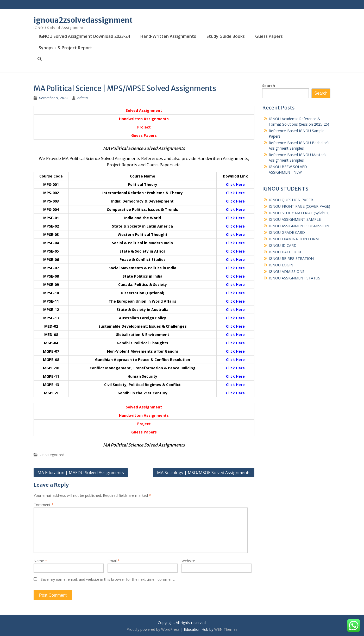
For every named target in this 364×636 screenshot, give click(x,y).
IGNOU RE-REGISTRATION (291, 258)
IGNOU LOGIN (281, 265)
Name (40, 561)
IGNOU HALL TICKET (287, 252)
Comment (44, 505)
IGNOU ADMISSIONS (287, 271)
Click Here (235, 184)
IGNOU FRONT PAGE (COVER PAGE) (299, 206)
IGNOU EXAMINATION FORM (294, 239)
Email (114, 561)
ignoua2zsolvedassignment (83, 20)
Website (188, 561)
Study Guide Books (226, 36)
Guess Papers (269, 36)
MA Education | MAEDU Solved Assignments (81, 473)
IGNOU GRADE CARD (287, 232)
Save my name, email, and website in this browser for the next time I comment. (108, 579)
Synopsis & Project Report (65, 48)
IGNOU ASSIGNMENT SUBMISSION (299, 226)
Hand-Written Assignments (168, 36)
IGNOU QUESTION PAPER (291, 200)
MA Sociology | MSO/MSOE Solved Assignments (204, 473)
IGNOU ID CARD (283, 245)
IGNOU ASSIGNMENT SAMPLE (295, 219)
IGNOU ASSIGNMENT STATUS (294, 278)
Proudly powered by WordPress (153, 629)
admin (83, 98)
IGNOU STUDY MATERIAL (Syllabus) (299, 213)
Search (269, 86)
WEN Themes (226, 629)
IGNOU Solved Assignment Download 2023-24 (84, 36)
